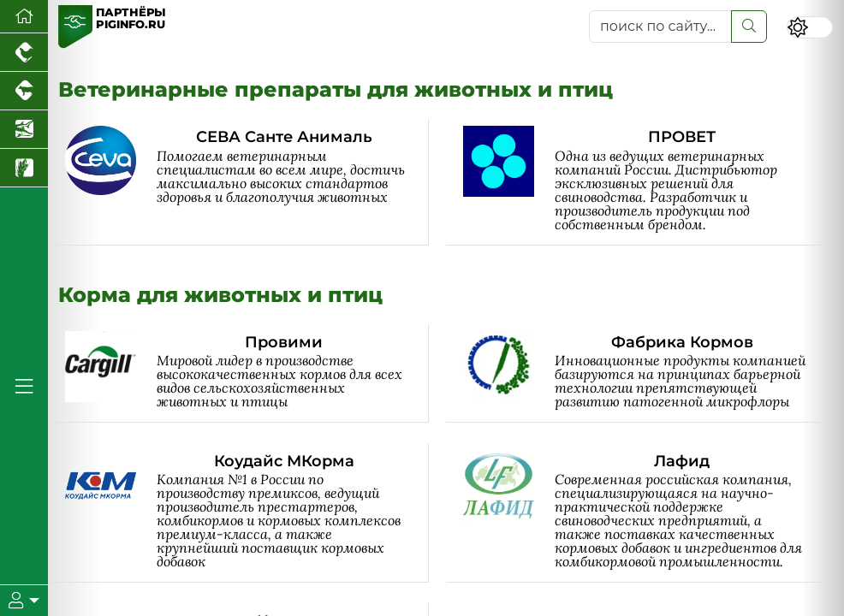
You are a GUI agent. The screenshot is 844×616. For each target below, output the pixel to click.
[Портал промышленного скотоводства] (24, 91)
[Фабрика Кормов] (645, 373)
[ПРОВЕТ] (645, 182)
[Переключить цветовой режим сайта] (809, 28)
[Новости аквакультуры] (24, 130)
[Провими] (247, 373)
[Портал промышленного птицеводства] (24, 53)
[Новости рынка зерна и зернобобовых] (24, 168)
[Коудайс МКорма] (247, 513)
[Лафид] (645, 513)
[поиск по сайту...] (661, 27)
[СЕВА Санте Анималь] (247, 182)
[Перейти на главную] (24, 17)
